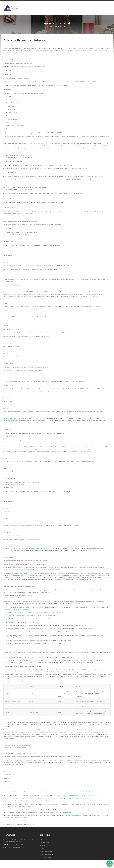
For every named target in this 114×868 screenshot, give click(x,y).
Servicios (43, 854)
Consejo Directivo (45, 851)
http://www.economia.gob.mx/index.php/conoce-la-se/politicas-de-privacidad (26, 809)
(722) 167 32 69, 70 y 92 (17, 853)
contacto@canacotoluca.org (15, 855)
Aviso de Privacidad (46, 865)
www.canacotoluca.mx (70, 824)
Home (50, 35)
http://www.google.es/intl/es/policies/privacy (82, 803)
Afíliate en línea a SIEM (47, 862)
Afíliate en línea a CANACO (48, 859)
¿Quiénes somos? (45, 848)
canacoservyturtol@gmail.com (42, 154)
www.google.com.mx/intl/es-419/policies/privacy (83, 800)
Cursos (42, 857)
